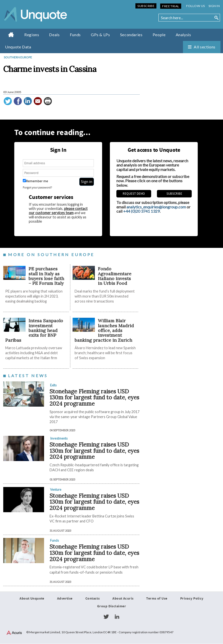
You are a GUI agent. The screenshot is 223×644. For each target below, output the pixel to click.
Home (11, 34)
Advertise (65, 599)
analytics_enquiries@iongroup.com (156, 207)
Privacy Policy (192, 599)
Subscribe (146, 6)
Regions (32, 35)
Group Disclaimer (112, 607)
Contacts (92, 599)
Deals (54, 35)
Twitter (106, 617)
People (159, 35)
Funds (75, 35)
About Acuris (123, 599)
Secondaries (131, 35)
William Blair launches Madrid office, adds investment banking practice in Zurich (104, 330)
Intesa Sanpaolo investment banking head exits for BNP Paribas (34, 330)
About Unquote (32, 599)
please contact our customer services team (58, 211)
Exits (53, 385)
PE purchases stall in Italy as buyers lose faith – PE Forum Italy (46, 276)
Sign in (214, 6)
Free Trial (171, 6)
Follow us (196, 6)
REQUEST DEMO (134, 194)
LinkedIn (117, 617)
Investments (59, 439)
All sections (205, 47)
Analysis (183, 35)
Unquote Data (18, 47)
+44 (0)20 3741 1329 (141, 211)
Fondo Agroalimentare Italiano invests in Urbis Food (115, 276)
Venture (56, 489)
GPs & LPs (100, 35)
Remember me (35, 181)
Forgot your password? (37, 188)
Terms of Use (157, 599)
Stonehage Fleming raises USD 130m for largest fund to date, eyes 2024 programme (94, 397)
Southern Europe (18, 57)
